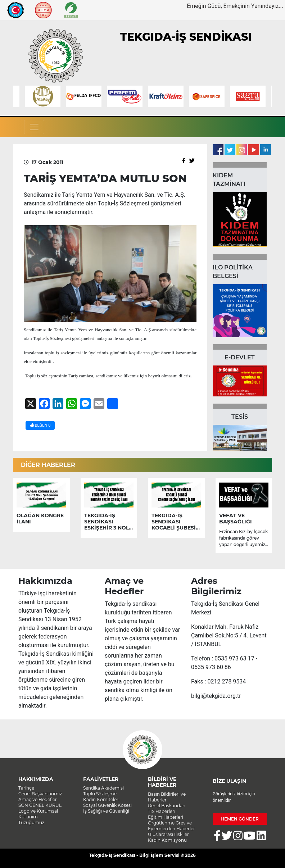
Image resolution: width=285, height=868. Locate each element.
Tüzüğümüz (31, 822)
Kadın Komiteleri (101, 799)
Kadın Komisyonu (167, 840)
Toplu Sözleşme (100, 794)
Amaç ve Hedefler (38, 799)
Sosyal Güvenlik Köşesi (107, 805)
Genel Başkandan (167, 806)
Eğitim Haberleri (166, 817)
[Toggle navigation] (34, 127)
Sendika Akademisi (103, 788)
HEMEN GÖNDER (240, 819)
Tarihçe (26, 788)
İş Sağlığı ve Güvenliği (106, 811)
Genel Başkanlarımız (40, 794)
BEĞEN (40, 425)
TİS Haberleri (162, 811)
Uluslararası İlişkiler (168, 834)
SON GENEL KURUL (40, 805)
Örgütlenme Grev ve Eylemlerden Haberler (171, 826)
